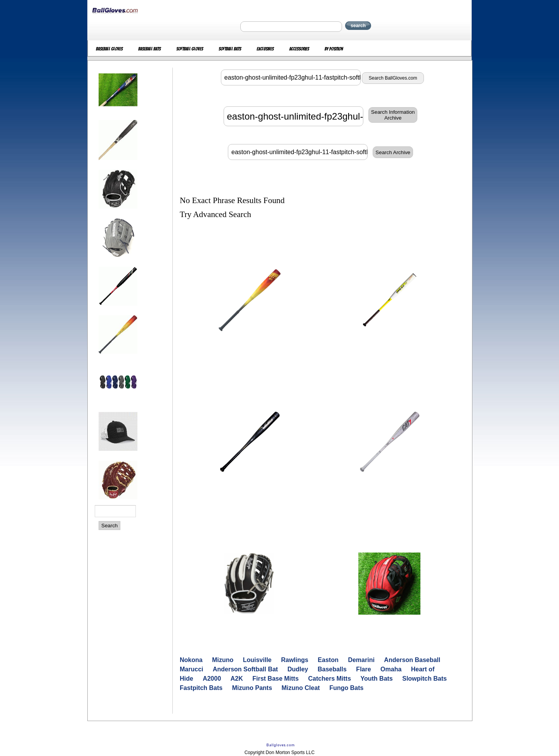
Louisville (257, 660)
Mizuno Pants (252, 688)
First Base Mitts (275, 679)
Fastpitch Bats (201, 688)
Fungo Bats (346, 688)
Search (109, 526)
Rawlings (295, 660)
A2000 (212, 679)
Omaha (391, 669)
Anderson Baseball (412, 660)
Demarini (361, 660)
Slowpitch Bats (424, 679)
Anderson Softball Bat (245, 669)
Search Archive (393, 152)
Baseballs (332, 669)
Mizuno (223, 660)
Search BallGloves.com (393, 78)
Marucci (191, 669)
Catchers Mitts (330, 679)
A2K (237, 679)
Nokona (191, 660)
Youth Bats (377, 679)
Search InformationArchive (393, 115)
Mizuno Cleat (301, 688)
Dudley (298, 669)
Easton (328, 660)
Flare (363, 669)
